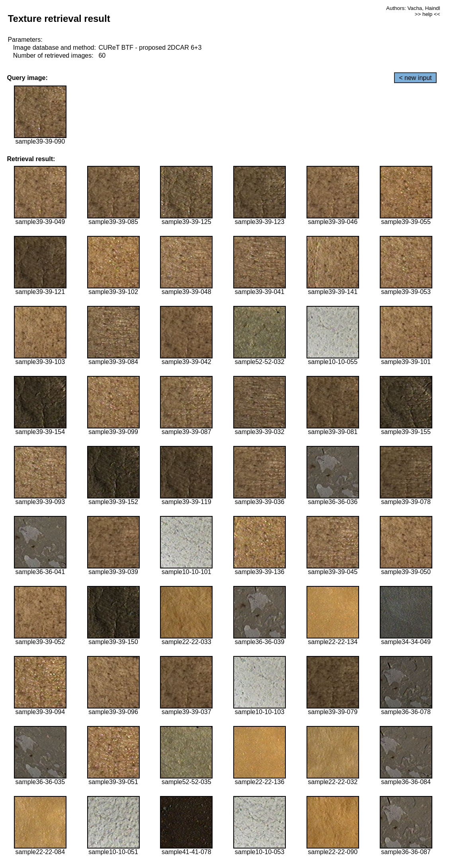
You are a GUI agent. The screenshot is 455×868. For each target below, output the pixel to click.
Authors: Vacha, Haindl (413, 8)
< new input (415, 78)
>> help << (428, 14)
